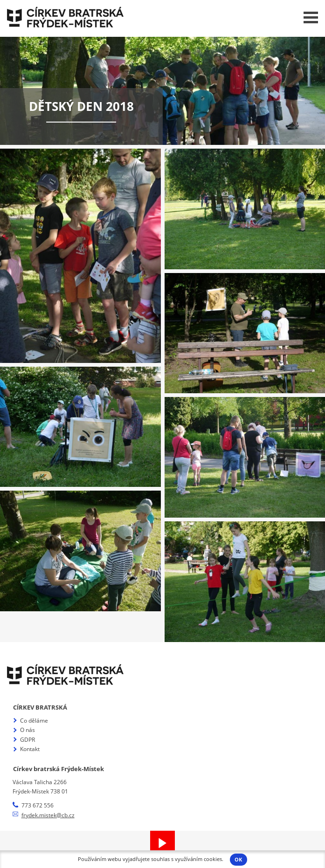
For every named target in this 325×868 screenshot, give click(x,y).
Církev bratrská (40, 707)
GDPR (28, 740)
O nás (28, 730)
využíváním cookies (198, 859)
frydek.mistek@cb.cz (48, 815)
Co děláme (34, 721)
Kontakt (30, 749)
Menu (311, 17)
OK (238, 860)
